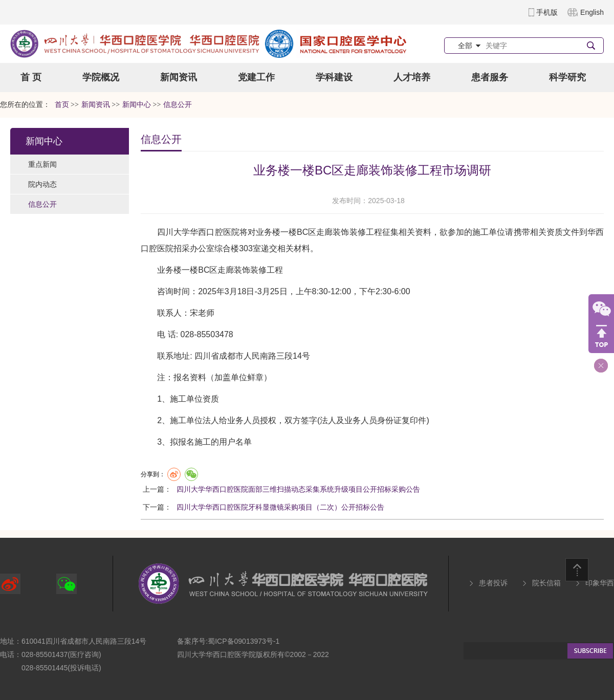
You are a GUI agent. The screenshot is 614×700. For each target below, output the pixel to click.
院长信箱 (546, 583)
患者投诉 (493, 583)
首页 (62, 105)
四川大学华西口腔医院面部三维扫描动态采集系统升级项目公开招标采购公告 (298, 489)
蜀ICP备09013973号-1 (244, 641)
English (592, 12)
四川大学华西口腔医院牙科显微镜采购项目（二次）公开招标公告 (280, 507)
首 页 (31, 77)
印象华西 (600, 583)
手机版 (547, 12)
